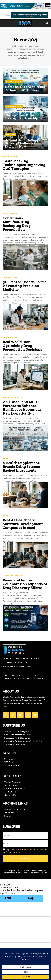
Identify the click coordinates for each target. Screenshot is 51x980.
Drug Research (10, 214)
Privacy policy (13, 852)
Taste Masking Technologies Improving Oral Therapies (24, 165)
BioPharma (10, 135)
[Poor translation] (31, 898)
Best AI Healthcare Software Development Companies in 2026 (23, 524)
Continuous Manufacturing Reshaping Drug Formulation (17, 224)
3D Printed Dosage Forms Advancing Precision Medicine (25, 286)
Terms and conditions (32, 849)
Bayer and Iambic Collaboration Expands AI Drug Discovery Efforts (25, 584)
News (5, 459)
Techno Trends (10, 157)
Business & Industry (14, 82)
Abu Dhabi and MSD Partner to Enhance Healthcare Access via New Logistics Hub (22, 408)
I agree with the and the (25, 851)
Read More (8, 707)
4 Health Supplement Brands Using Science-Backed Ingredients (22, 467)
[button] (5, 23)
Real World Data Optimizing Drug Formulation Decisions (22, 346)
